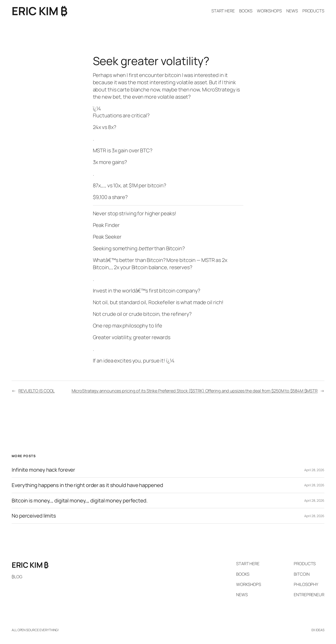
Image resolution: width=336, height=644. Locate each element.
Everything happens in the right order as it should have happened (87, 485)
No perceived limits (34, 516)
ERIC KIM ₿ (39, 11)
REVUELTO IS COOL (37, 391)
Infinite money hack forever (43, 470)
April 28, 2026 (314, 470)
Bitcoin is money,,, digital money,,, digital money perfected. (80, 501)
